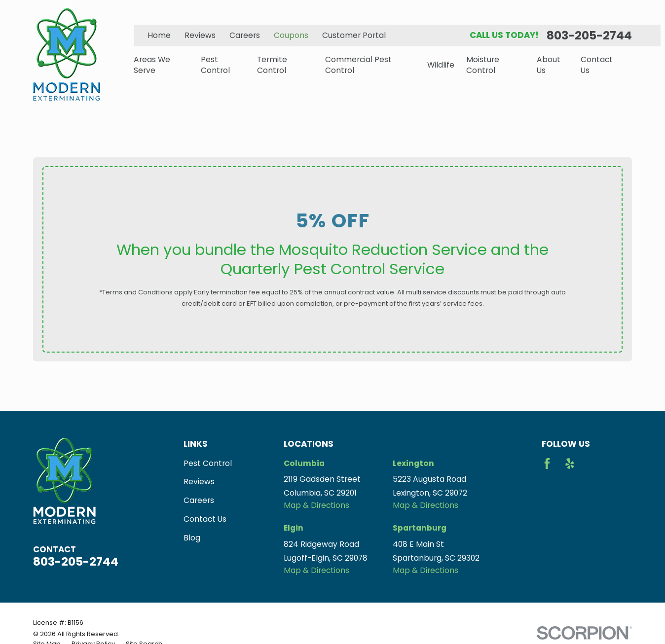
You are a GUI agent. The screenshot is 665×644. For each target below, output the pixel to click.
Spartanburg (420, 528)
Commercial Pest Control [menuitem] (358, 65)
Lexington (413, 463)
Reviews (200, 35)
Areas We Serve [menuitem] (152, 65)
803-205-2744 (589, 35)
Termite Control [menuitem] (272, 65)
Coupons (291, 35)
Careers (245, 35)
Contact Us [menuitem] (597, 65)
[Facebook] (547, 464)
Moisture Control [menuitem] (483, 65)
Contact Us (205, 519)
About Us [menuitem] (549, 65)
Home (159, 35)
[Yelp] (570, 464)
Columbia (304, 463)
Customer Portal (354, 35)
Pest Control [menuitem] (215, 65)
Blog (192, 538)
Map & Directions (316, 505)
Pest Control (208, 463)
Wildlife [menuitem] (441, 65)
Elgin (294, 528)
